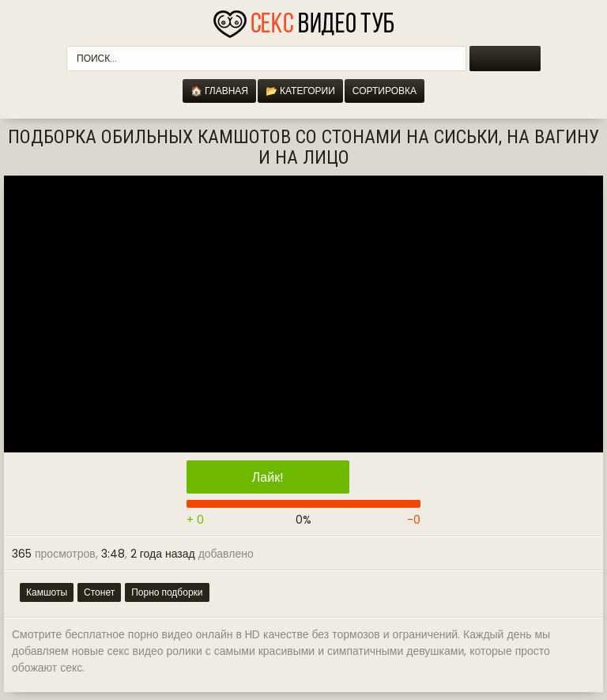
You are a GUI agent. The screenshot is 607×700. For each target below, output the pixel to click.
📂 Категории (300, 91)
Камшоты (47, 592)
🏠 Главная (219, 91)
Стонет (99, 592)
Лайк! (268, 477)
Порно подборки (167, 592)
